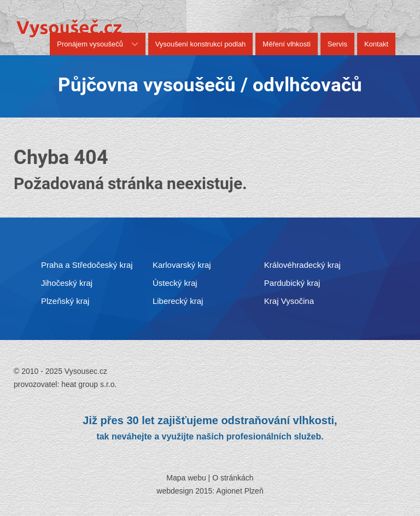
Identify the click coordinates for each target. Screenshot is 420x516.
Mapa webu (186, 478)
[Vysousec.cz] (69, 28)
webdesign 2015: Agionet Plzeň (210, 491)
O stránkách (233, 478)
